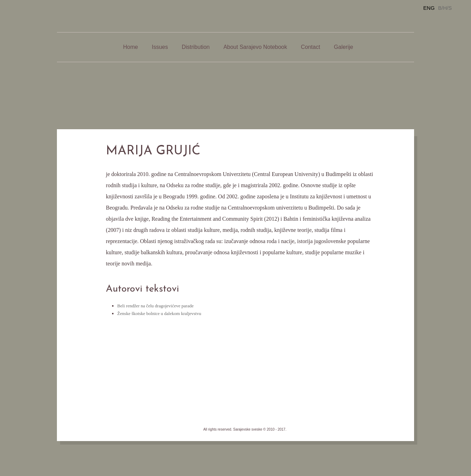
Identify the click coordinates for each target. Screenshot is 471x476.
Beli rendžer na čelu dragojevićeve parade (156, 306)
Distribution (196, 47)
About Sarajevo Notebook (255, 47)
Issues (160, 47)
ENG (429, 8)
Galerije (343, 47)
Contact (311, 47)
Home (131, 47)
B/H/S (445, 8)
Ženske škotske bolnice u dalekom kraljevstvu (159, 313)
